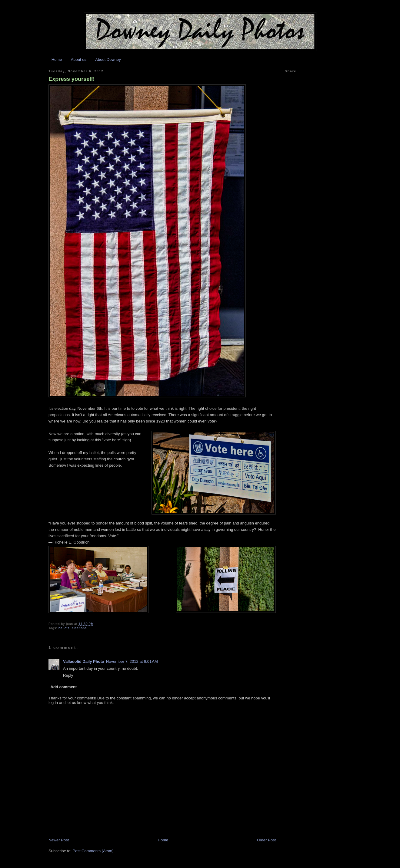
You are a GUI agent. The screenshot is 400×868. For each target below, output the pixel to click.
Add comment (64, 687)
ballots (64, 628)
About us (79, 59)
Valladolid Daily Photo (84, 661)
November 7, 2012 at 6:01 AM (132, 661)
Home (57, 59)
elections (79, 628)
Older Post (267, 840)
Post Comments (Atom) (93, 851)
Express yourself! (72, 79)
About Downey (108, 59)
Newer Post (59, 840)
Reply (68, 675)
